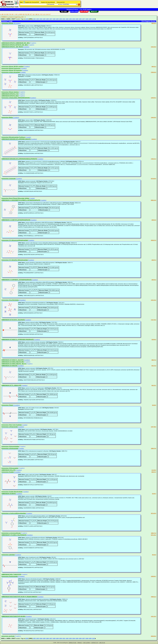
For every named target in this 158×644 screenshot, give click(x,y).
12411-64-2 (154, 300)
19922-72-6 (154, 533)
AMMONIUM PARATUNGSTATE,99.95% (13, 616)
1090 (61, 19)
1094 (74, 19)
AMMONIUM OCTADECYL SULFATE (12, 360)
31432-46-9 (154, 47)
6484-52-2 (154, 23)
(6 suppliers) (33, 98)
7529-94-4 (154, 340)
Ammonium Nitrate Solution (10, 92)
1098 (87, 19)
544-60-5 (154, 405)
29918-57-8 (154, 240)
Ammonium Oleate (7, 405)
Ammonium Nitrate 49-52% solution (12, 66)
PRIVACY (80, 643)
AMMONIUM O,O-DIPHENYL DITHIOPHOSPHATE (16, 280)
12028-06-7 (154, 576)
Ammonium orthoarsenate (10, 427)
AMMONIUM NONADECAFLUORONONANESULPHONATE (19, 159)
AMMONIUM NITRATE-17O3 (10, 94)
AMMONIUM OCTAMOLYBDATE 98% (13, 362)
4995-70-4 (154, 360)
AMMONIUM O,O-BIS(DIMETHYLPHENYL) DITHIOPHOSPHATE (21, 200)
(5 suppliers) (26, 47)
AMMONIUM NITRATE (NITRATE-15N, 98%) (15, 45)
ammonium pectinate (8, 636)
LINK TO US (102, 643)
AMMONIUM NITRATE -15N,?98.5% (12, 47)
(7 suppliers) (25, 492)
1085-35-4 (154, 280)
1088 (54, 19)
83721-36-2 (154, 535)
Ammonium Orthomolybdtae (10, 446)
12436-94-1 (154, 98)
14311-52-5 (154, 616)
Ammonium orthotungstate (10, 448)
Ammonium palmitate (8, 555)
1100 (93, 19)
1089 (57, 19)
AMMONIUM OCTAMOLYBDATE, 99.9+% (14, 364)
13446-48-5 (154, 118)
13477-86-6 (154, 427)
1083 (38, 19)
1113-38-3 (154, 470)
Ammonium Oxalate (8, 472)
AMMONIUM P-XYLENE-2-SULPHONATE (14, 535)
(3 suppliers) (19, 179)
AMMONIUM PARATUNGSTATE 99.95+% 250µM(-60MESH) (19, 597)
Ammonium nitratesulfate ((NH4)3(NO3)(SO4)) (16, 98)
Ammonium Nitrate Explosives (11, 68)
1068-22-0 (154, 220)
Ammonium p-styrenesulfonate (11, 533)
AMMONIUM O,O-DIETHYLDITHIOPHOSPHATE (16, 220)
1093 (70, 19)
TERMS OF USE (72, 643)
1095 (77, 19)
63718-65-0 (154, 179)
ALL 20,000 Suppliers (86, 9)
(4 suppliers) (23, 68)
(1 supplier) (23, 72)
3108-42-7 (154, 139)
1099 (90, 19)
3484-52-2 (154, 67)
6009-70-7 (154, 472)
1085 (44, 19)
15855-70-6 (154, 448)
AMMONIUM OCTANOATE (9, 366)
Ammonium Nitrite (7, 117)
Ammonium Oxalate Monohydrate (12, 492)
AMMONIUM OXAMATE (9, 494)
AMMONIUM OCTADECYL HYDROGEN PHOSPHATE (18, 339)
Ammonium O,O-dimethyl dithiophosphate (15, 260)
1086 (47, 19)
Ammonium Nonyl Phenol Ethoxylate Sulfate (15, 198)
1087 (51, 19)
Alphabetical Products (72, 9)
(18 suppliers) (22, 300)
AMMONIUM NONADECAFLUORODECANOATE (16, 139)
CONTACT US (95, 643)
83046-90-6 (154, 636)
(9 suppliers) (33, 220)
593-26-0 (154, 555)
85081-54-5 (154, 200)
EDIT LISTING (87, 643)
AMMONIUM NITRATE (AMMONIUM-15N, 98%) (16, 43)
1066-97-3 (154, 260)
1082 (34, 19)
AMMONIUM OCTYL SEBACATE (11, 385)
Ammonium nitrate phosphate (11, 72)
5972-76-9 (154, 366)
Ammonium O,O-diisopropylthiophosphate (15, 240)
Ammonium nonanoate (9, 179)
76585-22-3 (154, 597)
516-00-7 (154, 494)
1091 (64, 19)
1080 (27, 19)
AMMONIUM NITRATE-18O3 (10, 96)
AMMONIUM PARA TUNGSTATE (11, 574)
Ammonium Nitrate (7, 23)
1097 (83, 19)
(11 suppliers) (16, 405)
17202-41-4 (154, 159)
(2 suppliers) (27, 67)
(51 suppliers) (17, 472)
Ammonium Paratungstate (10, 576)
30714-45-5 (154, 513)
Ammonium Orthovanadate (10, 468)
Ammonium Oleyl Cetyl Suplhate (12, 425)
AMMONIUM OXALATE (8, 470)
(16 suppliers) (21, 576)
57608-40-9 (154, 72)
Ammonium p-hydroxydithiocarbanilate (14, 513)
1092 (67, 19)
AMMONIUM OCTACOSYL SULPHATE (13, 320)
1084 (41, 19)
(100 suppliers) (17, 23)
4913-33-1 (154, 385)
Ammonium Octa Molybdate (10, 300)
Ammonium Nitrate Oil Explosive (12, 70)
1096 (80, 19)
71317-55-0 (154, 320)
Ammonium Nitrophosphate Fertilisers (13, 137)
